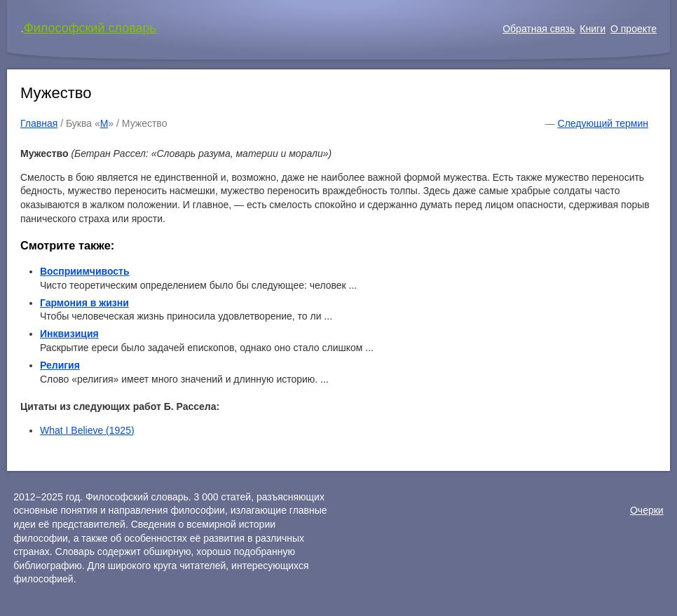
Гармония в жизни (84, 303)
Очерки (647, 510)
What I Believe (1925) (87, 430)
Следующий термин (603, 123)
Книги (593, 29)
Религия (60, 365)
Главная (39, 123)
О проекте (634, 29)
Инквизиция (69, 334)
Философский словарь (90, 28)
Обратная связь (539, 29)
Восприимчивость (85, 271)
